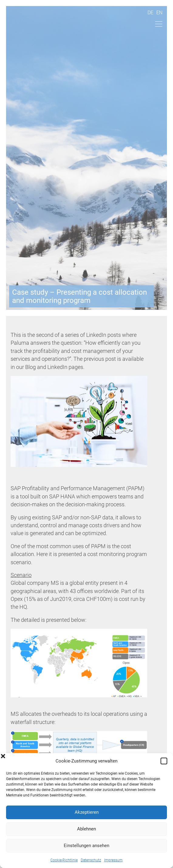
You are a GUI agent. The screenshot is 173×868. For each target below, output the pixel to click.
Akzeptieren (87, 812)
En (159, 13)
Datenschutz (91, 860)
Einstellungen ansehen (86, 846)
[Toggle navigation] (159, 24)
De (150, 13)
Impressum (113, 860)
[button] (164, 761)
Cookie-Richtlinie (64, 860)
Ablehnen (86, 829)
